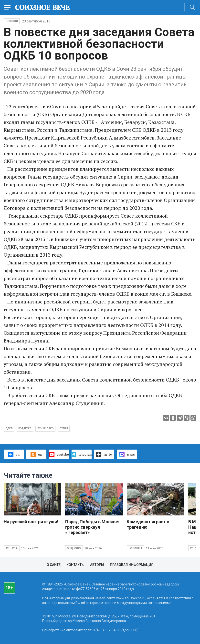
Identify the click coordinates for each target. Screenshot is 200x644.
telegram (82, 454)
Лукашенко (45, 428)
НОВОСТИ (12, 21)
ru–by (104, 454)
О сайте (54, 565)
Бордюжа (25, 428)
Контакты (75, 565)
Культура (12, 548)
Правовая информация (132, 565)
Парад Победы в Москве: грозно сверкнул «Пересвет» (92, 527)
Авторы (97, 565)
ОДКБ (9, 428)
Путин (64, 428)
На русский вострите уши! (31, 522)
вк (14, 454)
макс (127, 454)
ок (36, 454)
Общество (74, 548)
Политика (136, 548)
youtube (59, 454)
